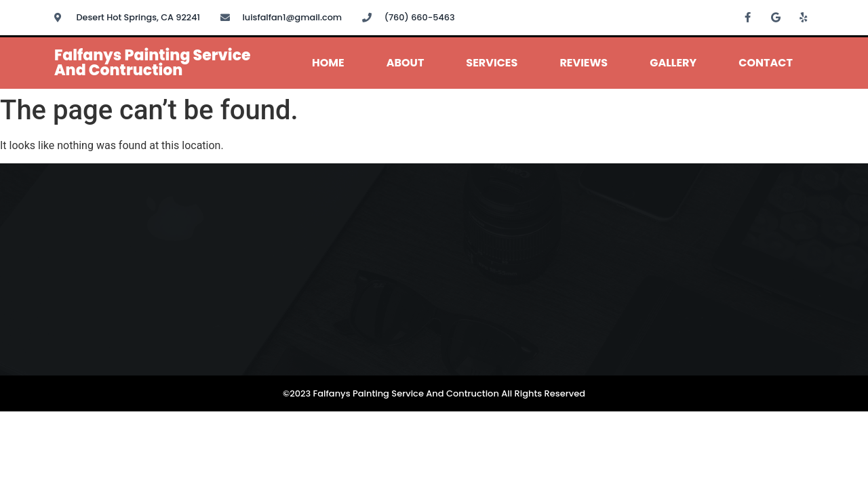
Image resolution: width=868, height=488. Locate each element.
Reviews (584, 63)
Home (328, 63)
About (406, 63)
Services (492, 63)
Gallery (673, 63)
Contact (766, 63)
